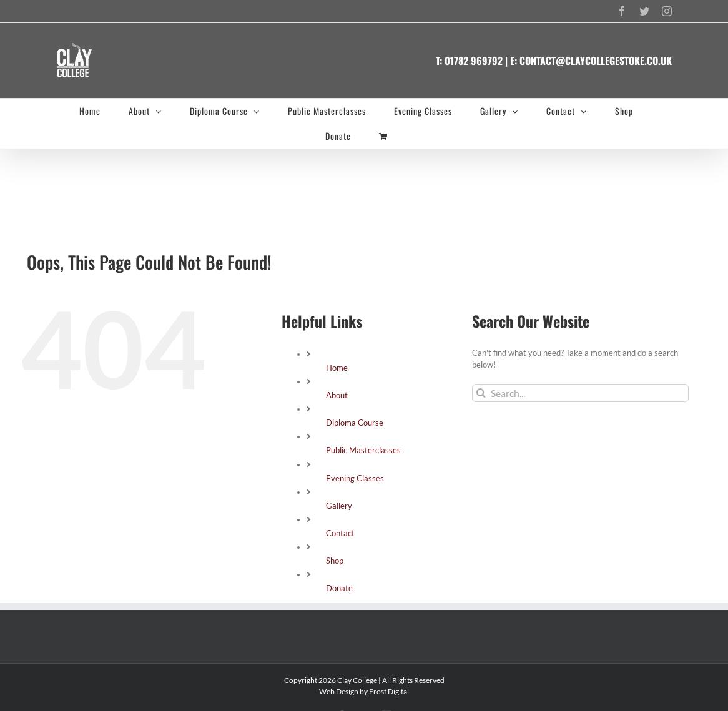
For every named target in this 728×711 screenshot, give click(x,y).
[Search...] (580, 393)
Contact (340, 533)
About (337, 395)
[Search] (481, 393)
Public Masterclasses (363, 450)
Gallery (339, 506)
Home (337, 368)
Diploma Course (355, 423)
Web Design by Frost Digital (364, 691)
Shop (335, 561)
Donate (339, 588)
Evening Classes (355, 478)
